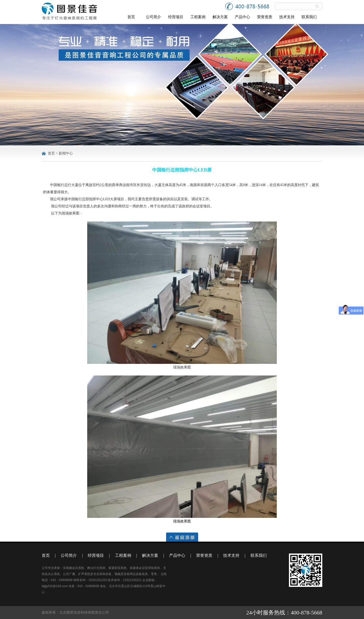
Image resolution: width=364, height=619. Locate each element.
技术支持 (287, 17)
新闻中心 (66, 153)
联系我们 (309, 17)
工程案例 (198, 17)
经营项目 (176, 17)
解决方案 (220, 17)
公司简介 (153, 17)
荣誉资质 (265, 17)
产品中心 (242, 17)
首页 (131, 17)
